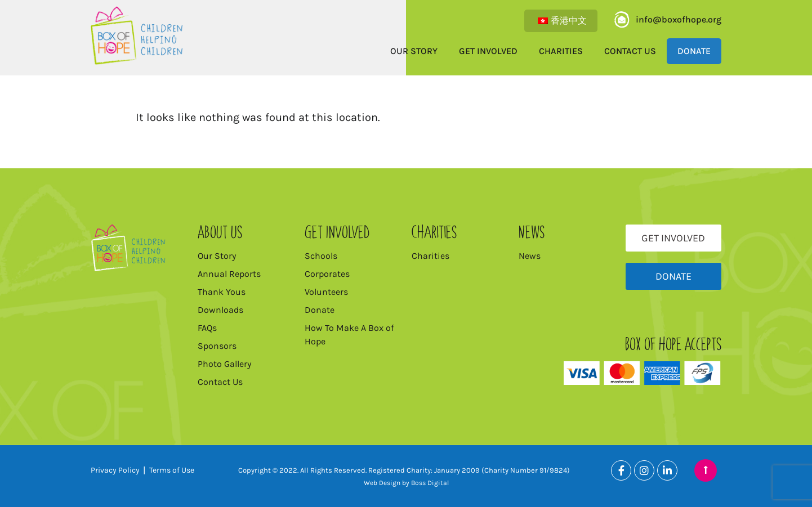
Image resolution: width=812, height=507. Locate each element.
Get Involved (488, 51)
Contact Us (630, 51)
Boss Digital (430, 483)
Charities (561, 51)
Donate (694, 51)
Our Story (414, 51)
